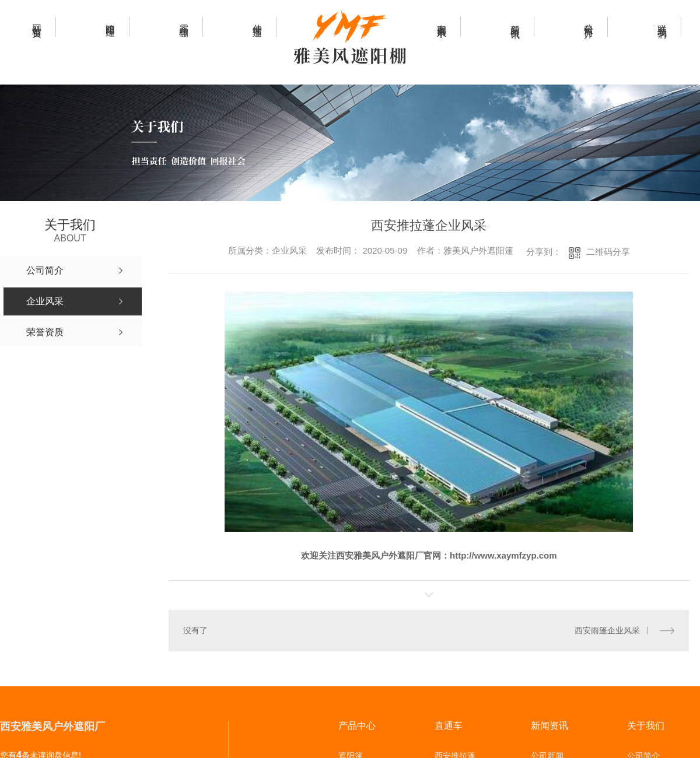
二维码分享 (608, 252)
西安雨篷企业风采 (607, 630)
